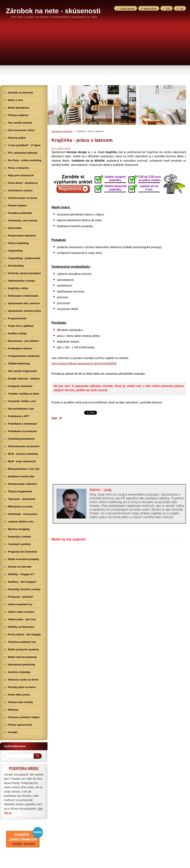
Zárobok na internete (62, 131)
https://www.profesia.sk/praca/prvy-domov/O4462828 (84, 363)
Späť (54, 418)
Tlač (181, 8)
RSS (168, 8)
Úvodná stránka (127, 8)
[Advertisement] (95, 55)
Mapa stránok (150, 8)
